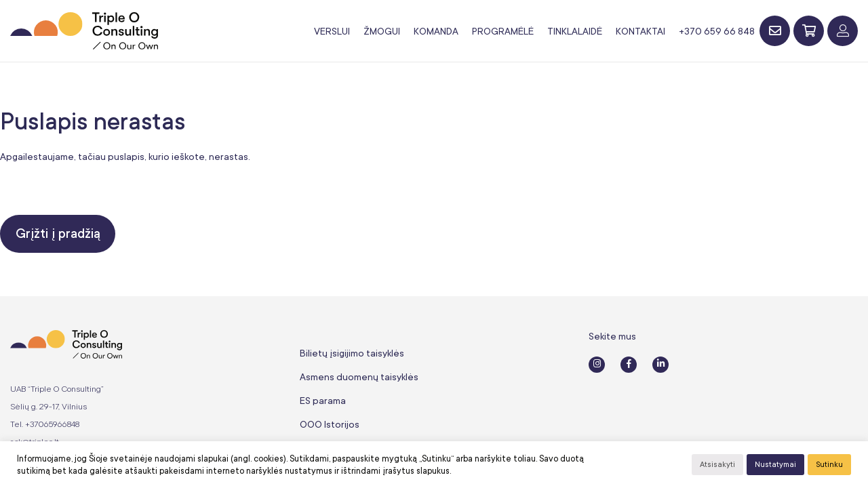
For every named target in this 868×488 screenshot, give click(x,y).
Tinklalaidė (575, 31)
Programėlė (503, 31)
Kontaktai (640, 31)
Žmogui (382, 31)
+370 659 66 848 (717, 31)
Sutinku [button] (829, 465)
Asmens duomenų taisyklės (359, 377)
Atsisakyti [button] (717, 465)
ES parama (323, 401)
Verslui (332, 31)
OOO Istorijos (330, 424)
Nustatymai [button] (775, 465)
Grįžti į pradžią (58, 234)
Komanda (436, 31)
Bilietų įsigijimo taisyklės (352, 353)
